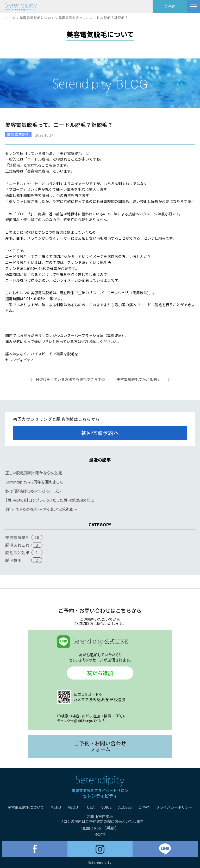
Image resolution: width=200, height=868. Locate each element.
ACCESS (125, 807)
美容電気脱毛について (37, 18)
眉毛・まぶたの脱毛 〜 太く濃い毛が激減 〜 (41, 509)
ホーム (11, 18)
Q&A (91, 807)
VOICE (107, 807)
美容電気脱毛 (17, 537)
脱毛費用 (13, 560)
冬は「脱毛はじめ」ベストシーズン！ (34, 491)
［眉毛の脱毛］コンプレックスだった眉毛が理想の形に (50, 500)
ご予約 (170, 6)
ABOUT (74, 807)
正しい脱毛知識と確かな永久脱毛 (34, 473)
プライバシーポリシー (174, 807)
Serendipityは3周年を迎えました (34, 482)
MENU (56, 807)
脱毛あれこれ (17, 545)
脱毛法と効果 (17, 553)
